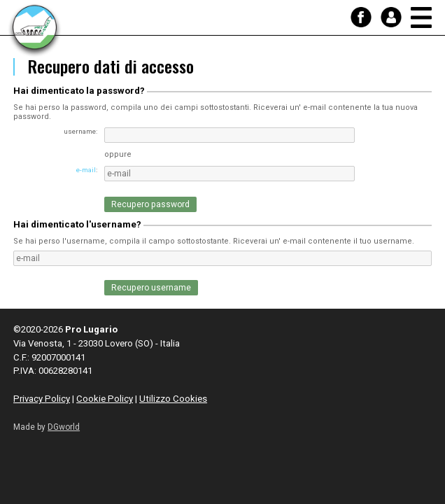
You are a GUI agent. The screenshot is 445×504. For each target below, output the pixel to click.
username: (80, 131)
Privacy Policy (42, 399)
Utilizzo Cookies (173, 399)
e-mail (86, 170)
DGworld (64, 427)
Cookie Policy (105, 399)
